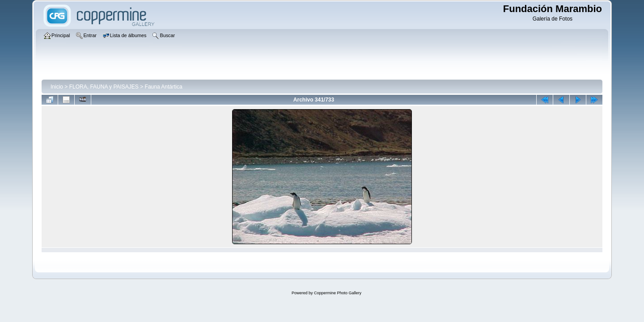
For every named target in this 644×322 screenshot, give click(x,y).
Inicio (57, 87)
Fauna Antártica (164, 87)
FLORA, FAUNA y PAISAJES (104, 87)
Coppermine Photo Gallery (338, 293)
